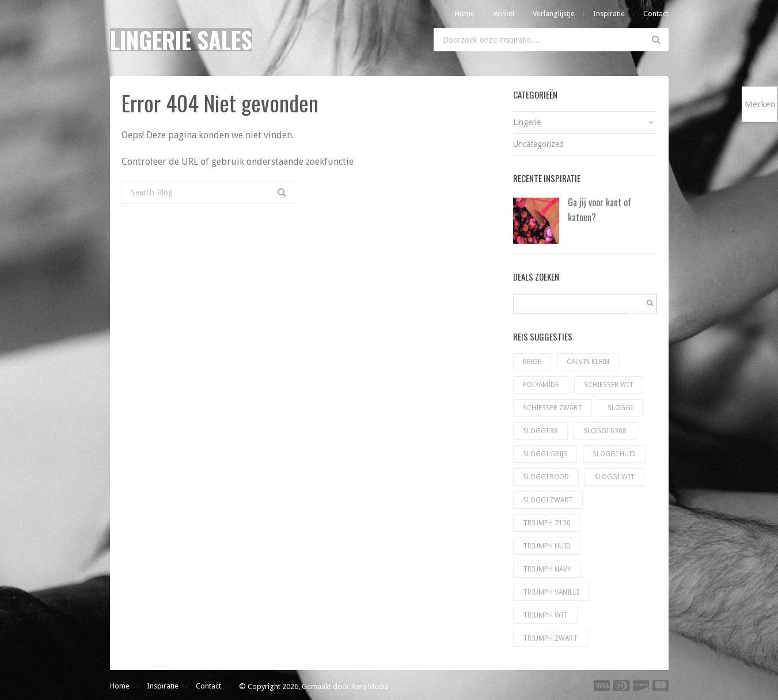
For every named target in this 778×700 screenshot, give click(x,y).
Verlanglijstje (554, 14)
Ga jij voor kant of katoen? (599, 210)
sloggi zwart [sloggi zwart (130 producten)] (548, 500)
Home (465, 14)
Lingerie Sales (181, 40)
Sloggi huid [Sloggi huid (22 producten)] (614, 454)
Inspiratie (609, 14)
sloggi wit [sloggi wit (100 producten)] (614, 477)
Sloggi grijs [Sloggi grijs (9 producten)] (545, 454)
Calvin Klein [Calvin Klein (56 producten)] (588, 362)
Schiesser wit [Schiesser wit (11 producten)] (609, 385)
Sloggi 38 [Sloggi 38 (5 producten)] (540, 431)
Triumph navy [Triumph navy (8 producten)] (547, 569)
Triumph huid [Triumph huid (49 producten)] (547, 546)
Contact (656, 14)
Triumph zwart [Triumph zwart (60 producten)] (550, 638)
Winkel (504, 14)
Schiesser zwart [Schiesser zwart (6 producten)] (553, 408)
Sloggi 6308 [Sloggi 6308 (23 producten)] (605, 431)
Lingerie (527, 122)
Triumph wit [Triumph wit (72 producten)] (545, 615)
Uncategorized (538, 144)
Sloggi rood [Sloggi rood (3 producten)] (546, 477)
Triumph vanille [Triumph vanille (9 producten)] (551, 592)
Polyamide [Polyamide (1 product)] (541, 385)
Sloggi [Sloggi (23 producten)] (620, 408)
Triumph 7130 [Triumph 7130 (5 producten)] (547, 523)
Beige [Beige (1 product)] (532, 362)
